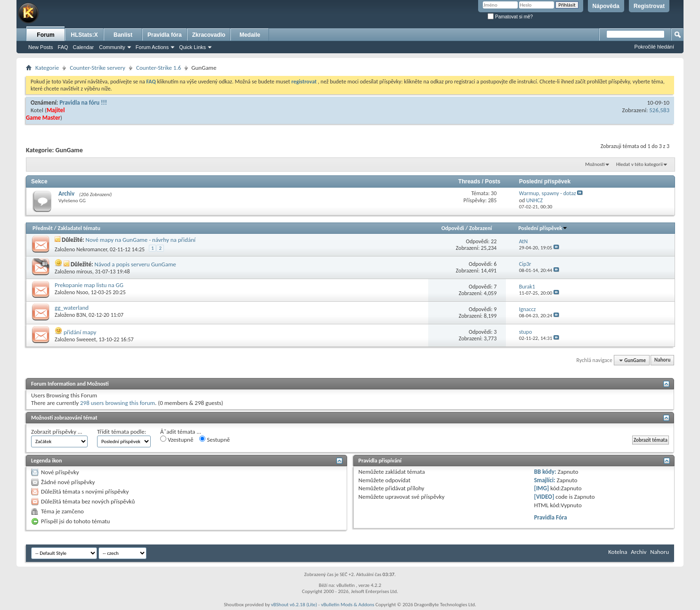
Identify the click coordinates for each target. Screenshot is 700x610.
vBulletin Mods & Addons (347, 605)
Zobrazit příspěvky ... (57, 432)
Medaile (250, 35)
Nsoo (82, 292)
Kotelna (618, 552)
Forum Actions (152, 47)
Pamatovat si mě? (510, 17)
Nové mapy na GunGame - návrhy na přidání (141, 240)
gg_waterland (72, 308)
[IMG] (542, 488)
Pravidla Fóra (551, 517)
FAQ (63, 47)
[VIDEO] (544, 497)
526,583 (659, 110)
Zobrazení (480, 228)
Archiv (66, 194)
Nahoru (662, 360)
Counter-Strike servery (98, 68)
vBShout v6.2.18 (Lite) (294, 605)
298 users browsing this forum (118, 403)
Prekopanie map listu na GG (89, 285)
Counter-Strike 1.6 (159, 68)
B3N (81, 315)
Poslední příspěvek (543, 228)
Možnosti (595, 164)
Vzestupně (177, 439)
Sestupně (215, 439)
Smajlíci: (545, 480)
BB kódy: (545, 472)
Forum (45, 35)
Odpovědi (453, 228)
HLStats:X (84, 35)
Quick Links (192, 47)
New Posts (41, 47)
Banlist (123, 35)
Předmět (43, 228)
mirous (84, 272)
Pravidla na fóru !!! (83, 103)
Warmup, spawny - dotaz (548, 193)
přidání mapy (80, 332)
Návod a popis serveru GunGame (135, 264)
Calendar (84, 47)
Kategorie (47, 68)
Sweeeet (86, 339)
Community (112, 47)
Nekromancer (92, 249)
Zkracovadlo (209, 35)
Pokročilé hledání (654, 47)
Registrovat (649, 6)
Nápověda (606, 6)
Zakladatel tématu (79, 228)
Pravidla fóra (165, 35)
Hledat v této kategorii (639, 164)
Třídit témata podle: (122, 432)
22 (494, 241)
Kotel (37, 110)
